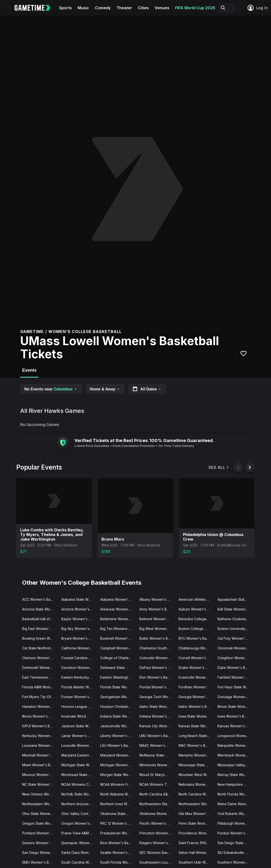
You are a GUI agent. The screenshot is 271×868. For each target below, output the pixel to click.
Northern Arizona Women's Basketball (79, 804)
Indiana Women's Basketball (157, 716)
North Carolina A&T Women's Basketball (157, 794)
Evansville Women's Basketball (196, 677)
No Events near (51, 389)
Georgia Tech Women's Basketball (157, 697)
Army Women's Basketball (157, 609)
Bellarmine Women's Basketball (118, 619)
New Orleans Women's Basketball (40, 794)
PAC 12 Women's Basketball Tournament (118, 823)
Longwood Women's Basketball (235, 736)
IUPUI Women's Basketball (40, 726)
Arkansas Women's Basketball (118, 609)
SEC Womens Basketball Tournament (157, 853)
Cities (143, 8)
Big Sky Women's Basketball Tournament (79, 629)
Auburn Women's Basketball (196, 609)
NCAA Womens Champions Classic (79, 784)
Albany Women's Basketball (157, 599)
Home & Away (105, 389)
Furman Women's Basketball (79, 697)
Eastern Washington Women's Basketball (118, 677)
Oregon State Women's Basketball (40, 823)
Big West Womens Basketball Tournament (157, 629)
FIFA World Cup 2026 (195, 8)
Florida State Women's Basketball (118, 687)
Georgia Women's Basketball (196, 697)
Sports (65, 8)
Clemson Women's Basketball (40, 658)
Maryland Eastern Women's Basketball (79, 755)
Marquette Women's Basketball (235, 745)
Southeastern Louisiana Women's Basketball (157, 862)
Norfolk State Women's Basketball (79, 794)
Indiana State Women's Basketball (118, 716)
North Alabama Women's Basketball (118, 794)
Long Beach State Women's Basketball (196, 736)
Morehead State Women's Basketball (79, 775)
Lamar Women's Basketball (79, 736)
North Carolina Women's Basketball (196, 794)
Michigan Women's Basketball (118, 765)
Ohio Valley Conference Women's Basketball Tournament (79, 814)
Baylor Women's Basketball (79, 619)
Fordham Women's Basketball (196, 687)
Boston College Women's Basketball (196, 629)
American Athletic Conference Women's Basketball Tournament (196, 599)
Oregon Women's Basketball (79, 823)
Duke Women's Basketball (235, 668)
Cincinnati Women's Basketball (235, 648)
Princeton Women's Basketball (157, 833)
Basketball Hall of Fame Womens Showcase (40, 619)
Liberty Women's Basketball (118, 736)
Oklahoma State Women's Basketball (118, 814)
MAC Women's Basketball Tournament (196, 745)
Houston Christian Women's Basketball (118, 706)
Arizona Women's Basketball (79, 609)
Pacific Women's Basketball (157, 823)
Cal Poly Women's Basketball (235, 638)
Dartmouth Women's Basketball (40, 668)
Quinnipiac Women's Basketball (79, 843)
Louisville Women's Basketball (79, 745)
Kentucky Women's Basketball (40, 736)
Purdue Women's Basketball (235, 833)
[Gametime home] (35, 8)
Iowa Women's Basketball (235, 716)
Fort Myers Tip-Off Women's (40, 697)
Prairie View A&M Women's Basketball (79, 833)
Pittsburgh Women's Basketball (235, 823)
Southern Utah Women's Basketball (196, 862)
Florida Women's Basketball (157, 687)
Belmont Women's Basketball (157, 619)
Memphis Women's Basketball (196, 755)
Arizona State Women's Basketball (40, 609)
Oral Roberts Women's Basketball (235, 814)
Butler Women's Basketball (157, 638)
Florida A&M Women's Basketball (40, 687)
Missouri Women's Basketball (40, 775)
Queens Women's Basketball (40, 843)
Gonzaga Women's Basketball (235, 697)
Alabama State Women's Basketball (79, 599)
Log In (257, 8)
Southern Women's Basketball (235, 862)
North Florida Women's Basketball (235, 794)
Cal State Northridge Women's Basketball (40, 648)
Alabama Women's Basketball (118, 599)
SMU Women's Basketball (40, 862)
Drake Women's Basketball (196, 668)
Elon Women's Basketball (157, 677)
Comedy (103, 8)
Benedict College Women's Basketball (196, 619)
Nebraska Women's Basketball (196, 784)
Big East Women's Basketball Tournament (40, 629)
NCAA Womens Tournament (157, 784)
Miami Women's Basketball (40, 765)
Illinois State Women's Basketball (235, 706)
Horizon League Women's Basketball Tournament (79, 706)
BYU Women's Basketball (196, 638)
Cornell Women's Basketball (196, 658)
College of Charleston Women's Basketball (118, 658)
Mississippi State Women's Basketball (196, 765)
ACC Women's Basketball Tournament (40, 599)
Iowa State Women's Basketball (196, 716)
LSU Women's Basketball (118, 745)
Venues (162, 8)
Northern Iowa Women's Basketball (118, 804)
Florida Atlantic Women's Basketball (79, 687)
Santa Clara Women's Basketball (79, 853)
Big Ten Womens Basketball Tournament (118, 629)
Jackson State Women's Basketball (79, 726)
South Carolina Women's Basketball (79, 862)
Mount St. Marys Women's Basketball (157, 775)
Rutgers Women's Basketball (157, 843)
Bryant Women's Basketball (79, 638)
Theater (124, 8)
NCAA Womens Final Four (118, 784)
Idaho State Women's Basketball (157, 706)
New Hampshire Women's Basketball (235, 784)
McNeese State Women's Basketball (157, 755)
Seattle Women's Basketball (118, 853)
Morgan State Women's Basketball (118, 775)
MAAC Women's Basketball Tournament (157, 745)
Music (83, 8)
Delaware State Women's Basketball (118, 668)
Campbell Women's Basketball (118, 648)
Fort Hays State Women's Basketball (235, 687)
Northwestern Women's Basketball (196, 804)
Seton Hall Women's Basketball (196, 853)
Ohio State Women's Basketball (40, 814)
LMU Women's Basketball (157, 736)
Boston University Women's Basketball (235, 629)
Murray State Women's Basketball (235, 775)
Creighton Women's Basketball (235, 658)
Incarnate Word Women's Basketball (79, 716)
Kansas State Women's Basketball (196, 726)
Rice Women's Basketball (118, 843)
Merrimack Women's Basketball (235, 755)
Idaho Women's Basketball (196, 706)
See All (219, 467)
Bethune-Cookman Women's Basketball (235, 619)
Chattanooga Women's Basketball (196, 648)
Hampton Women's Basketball (40, 706)
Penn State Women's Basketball (196, 823)
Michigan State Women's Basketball (79, 765)
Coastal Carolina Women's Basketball (79, 658)
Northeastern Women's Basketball (40, 804)
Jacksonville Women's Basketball (118, 726)
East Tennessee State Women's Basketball (40, 677)
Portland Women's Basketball (40, 833)
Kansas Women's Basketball (235, 726)
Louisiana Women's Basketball (40, 745)
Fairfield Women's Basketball (235, 677)
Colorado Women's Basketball (157, 658)
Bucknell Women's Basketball (118, 638)
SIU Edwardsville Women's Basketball (235, 853)
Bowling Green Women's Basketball (40, 638)
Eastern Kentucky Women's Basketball (79, 677)
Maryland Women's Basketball (118, 755)
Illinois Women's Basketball (40, 716)
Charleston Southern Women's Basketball (157, 648)
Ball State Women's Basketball (235, 609)
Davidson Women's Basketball (79, 668)
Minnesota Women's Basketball (157, 765)
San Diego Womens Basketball (40, 853)
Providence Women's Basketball (196, 833)
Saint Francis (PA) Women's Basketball (196, 843)
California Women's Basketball (79, 648)
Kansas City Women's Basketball (157, 726)
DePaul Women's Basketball (157, 668)
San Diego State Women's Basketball (235, 843)
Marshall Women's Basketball (40, 755)
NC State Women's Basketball (40, 784)
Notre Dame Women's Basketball (235, 804)
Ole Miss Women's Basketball (196, 814)
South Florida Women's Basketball (118, 862)
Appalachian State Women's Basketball (235, 599)
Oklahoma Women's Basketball (157, 814)
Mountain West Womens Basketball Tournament (196, 775)
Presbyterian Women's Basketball (118, 833)
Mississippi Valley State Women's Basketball (235, 765)
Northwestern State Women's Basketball (157, 804)
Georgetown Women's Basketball (118, 697)
